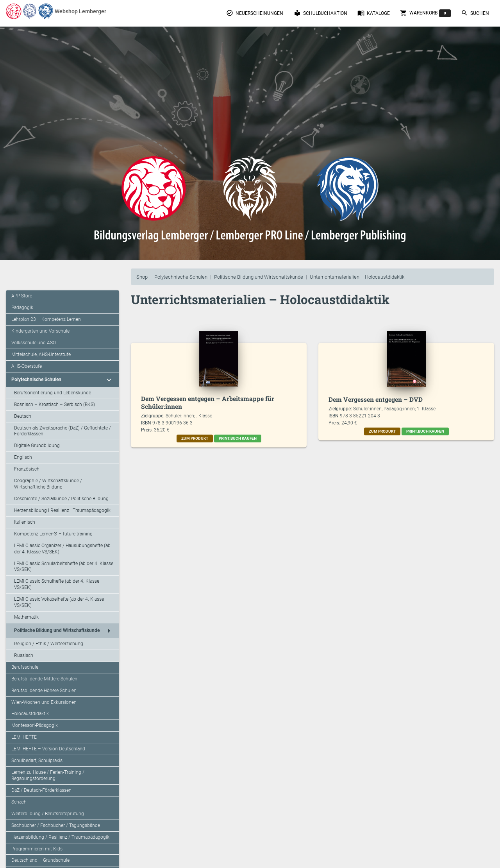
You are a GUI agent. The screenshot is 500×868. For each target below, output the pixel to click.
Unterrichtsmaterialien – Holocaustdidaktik (357, 277)
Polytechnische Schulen (181, 277)
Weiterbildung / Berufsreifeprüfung (48, 814)
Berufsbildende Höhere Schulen (44, 691)
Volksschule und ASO (34, 343)
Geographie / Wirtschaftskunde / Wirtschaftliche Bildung (48, 484)
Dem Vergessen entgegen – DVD (376, 399)
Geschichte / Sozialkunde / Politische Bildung (61, 499)
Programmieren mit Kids (37, 849)
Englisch (23, 457)
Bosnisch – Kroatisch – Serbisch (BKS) (54, 404)
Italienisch (25, 522)
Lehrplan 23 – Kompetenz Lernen (46, 319)
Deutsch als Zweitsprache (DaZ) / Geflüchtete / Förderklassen (62, 431)
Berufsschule (25, 667)
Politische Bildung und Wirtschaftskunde (259, 277)
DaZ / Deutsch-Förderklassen (41, 790)
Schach (19, 802)
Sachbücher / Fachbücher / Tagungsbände (56, 825)
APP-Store (22, 296)
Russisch (24, 655)
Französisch (27, 469)
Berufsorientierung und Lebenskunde (53, 393)
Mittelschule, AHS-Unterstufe (41, 354)
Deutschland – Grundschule (40, 860)
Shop (142, 277)
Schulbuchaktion (321, 13)
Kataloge (374, 13)
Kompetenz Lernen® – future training (53, 534)
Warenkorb (425, 13)
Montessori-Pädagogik (35, 725)
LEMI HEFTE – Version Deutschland (48, 749)
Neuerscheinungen (255, 13)
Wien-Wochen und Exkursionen (44, 702)
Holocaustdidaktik (30, 714)
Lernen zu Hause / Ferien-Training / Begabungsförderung (48, 775)
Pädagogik (22, 308)
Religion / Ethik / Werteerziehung (49, 644)
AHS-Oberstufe (27, 366)
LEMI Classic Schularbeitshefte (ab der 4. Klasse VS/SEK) (64, 567)
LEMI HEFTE (24, 737)
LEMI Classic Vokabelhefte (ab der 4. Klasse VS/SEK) (59, 602)
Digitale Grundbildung (37, 446)
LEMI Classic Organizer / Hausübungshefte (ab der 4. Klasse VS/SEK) (62, 549)
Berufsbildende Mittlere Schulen (44, 679)
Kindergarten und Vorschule (40, 331)
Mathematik (26, 617)
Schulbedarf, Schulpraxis (37, 761)
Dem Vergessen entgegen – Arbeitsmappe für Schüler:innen (208, 402)
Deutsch (23, 416)
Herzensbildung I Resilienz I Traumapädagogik (62, 510)
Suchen (475, 13)
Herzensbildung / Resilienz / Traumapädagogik (60, 837)
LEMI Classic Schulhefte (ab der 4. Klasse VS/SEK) (57, 584)
